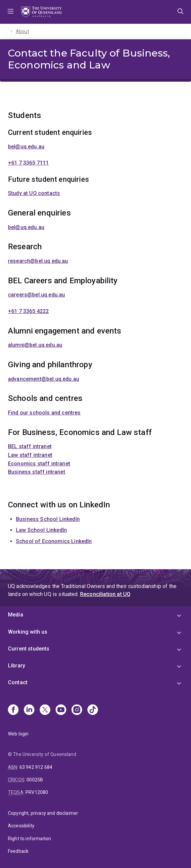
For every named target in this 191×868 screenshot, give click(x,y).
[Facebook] (13, 710)
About (23, 31)
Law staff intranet (30, 455)
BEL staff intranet (30, 446)
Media (16, 615)
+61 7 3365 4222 (28, 311)
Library (17, 666)
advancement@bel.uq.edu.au (44, 379)
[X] (45, 710)
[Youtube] (61, 710)
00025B (35, 780)
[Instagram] (77, 710)
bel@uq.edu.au (26, 147)
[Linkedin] (29, 710)
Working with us (28, 632)
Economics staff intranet (39, 464)
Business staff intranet (37, 472)
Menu (11, 12)
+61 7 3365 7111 (28, 163)
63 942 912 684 (36, 767)
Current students (29, 649)
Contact (18, 682)
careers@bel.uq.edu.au (36, 295)
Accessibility (21, 826)
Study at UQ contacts (34, 193)
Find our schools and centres (44, 413)
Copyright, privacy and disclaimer (43, 813)
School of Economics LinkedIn (54, 541)
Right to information (29, 839)
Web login (18, 734)
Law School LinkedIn (41, 530)
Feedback (18, 851)
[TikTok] (93, 710)
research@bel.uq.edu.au (38, 261)
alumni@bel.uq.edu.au (35, 345)
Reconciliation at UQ (105, 594)
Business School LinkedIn (48, 519)
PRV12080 (37, 792)
